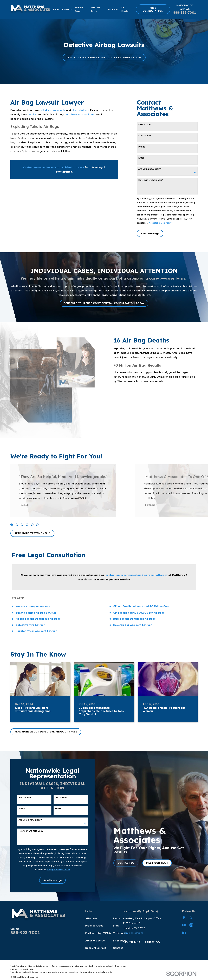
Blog (116, 926)
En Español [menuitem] (125, 9)
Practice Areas (94, 926)
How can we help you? (151, 180)
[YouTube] (184, 925)
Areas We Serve (95, 941)
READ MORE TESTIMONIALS (32, 533)
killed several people (53, 110)
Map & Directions (133, 933)
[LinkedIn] (184, 932)
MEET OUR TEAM (162, 863)
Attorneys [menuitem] (67, 9)
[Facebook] (184, 918)
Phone (142, 147)
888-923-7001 (185, 12)
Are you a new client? (150, 169)
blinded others (80, 110)
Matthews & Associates (80, 114)
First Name (144, 124)
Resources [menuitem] (113, 9)
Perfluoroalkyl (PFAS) (98, 933)
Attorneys (91, 918)
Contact (118, 948)
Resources (119, 918)
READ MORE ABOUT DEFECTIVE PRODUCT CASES (46, 732)
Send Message (150, 233)
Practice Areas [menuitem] (79, 9)
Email (141, 158)
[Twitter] (191, 918)
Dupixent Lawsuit (96, 948)
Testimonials (121, 933)
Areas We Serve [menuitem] (95, 9)
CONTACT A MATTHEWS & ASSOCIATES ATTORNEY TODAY (104, 57)
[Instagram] (191, 925)
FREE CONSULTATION (153, 9)
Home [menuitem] (56, 9)
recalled (33, 114)
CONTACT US (131, 863)
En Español (120, 941)
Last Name (144, 136)
